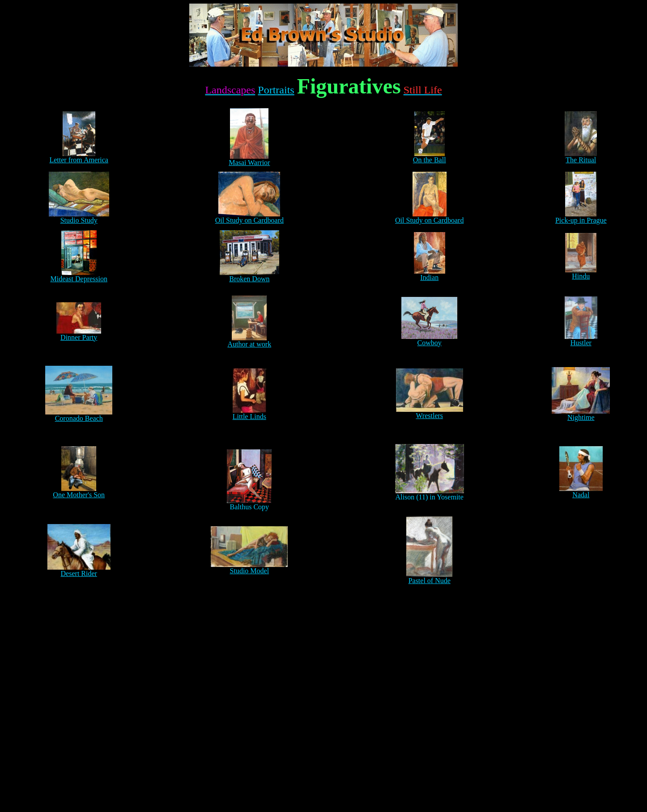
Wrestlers (429, 416)
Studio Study (79, 217)
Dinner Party (79, 334)
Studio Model (250, 571)
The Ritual (581, 157)
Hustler (581, 343)
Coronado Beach (79, 418)
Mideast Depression (79, 279)
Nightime (581, 417)
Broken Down (249, 279)
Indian (429, 277)
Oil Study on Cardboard (249, 217)
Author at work (249, 344)
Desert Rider (79, 573)
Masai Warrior (249, 159)
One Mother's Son (79, 495)
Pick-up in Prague (581, 217)
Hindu (581, 276)
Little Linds (249, 417)
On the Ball (430, 157)
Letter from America (79, 157)
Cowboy (430, 343)
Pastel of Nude (430, 581)
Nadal (581, 495)
